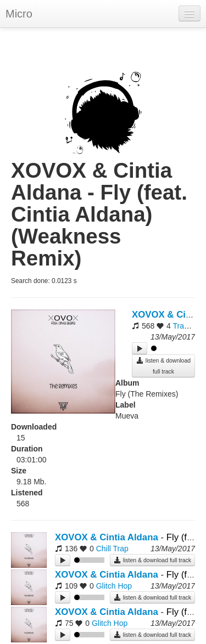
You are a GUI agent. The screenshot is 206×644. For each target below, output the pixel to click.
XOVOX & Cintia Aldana (107, 537)
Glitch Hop (114, 586)
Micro (19, 14)
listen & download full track (163, 366)
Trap (180, 326)
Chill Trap (112, 549)
